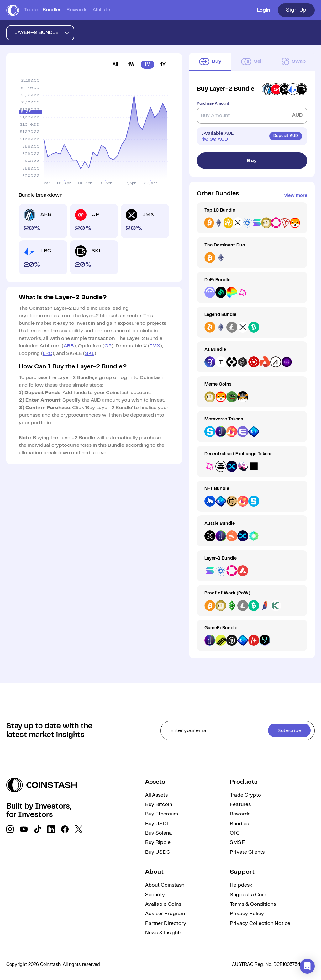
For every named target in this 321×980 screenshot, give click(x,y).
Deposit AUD (286, 136)
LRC (48, 353)
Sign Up (296, 10)
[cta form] (238, 731)
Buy (252, 161)
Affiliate (101, 10)
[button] (307, 966)
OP (108, 346)
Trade (31, 10)
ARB (69, 346)
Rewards (77, 10)
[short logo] (13, 10)
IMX (155, 346)
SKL (90, 353)
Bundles (52, 10)
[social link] (10, 829)
